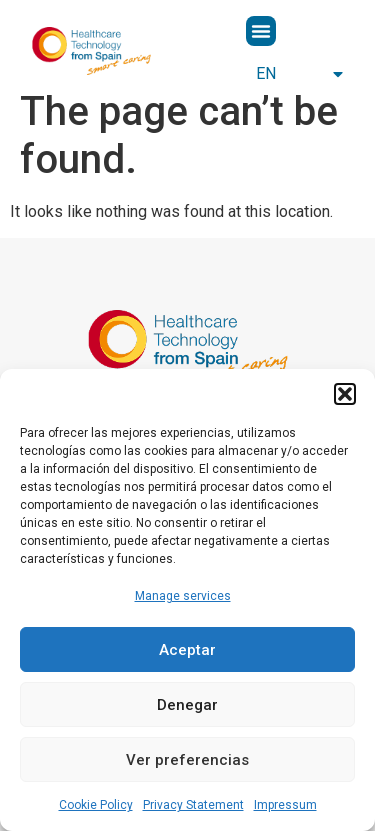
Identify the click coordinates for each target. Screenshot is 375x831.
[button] (345, 394)
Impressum (285, 805)
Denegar (187, 705)
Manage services (183, 596)
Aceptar (187, 650)
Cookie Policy (96, 805)
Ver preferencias (187, 760)
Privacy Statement (193, 805)
